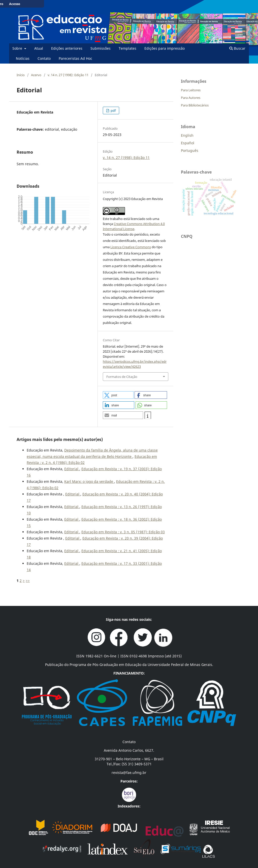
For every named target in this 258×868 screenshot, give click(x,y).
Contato (44, 58)
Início (21, 75)
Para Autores (191, 98)
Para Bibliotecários (195, 105)
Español (188, 143)
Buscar (237, 48)
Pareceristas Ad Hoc (75, 58)
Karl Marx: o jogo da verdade (89, 481)
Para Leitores (191, 90)
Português (190, 150)
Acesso (15, 4)
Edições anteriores (67, 48)
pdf (113, 110)
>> (28, 581)
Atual (39, 48)
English (187, 135)
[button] (118, 395)
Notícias (23, 58)
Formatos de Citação (122, 377)
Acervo (36, 75)
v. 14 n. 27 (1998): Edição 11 (68, 75)
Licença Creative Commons (131, 247)
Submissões (101, 48)
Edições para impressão (165, 48)
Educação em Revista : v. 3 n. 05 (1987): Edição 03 (123, 532)
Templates (127, 48)
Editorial (72, 469)
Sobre (18, 48)
